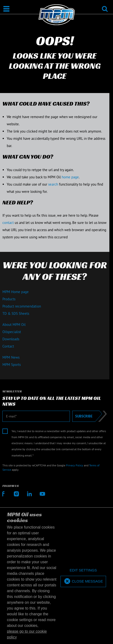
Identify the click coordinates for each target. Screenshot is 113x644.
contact (8, 223)
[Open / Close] (6, 9)
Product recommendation (22, 306)
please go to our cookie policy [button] (27, 634)
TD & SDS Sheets (16, 313)
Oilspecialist (12, 332)
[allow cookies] (83, 581)
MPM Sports (12, 365)
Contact (8, 346)
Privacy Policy (75, 465)
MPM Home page (16, 292)
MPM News (11, 357)
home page (70, 177)
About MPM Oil (14, 325)
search (53, 184)
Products (9, 299)
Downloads (11, 339)
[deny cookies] (83, 570)
